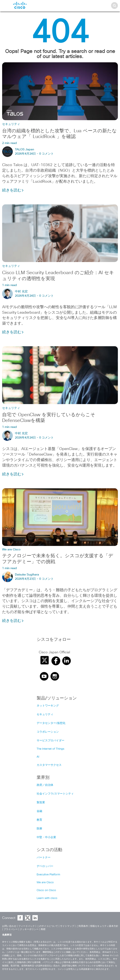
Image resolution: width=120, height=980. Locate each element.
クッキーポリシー (29, 929)
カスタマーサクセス (49, 765)
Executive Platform (48, 875)
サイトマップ (67, 926)
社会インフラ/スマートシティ (55, 794)
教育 (39, 820)
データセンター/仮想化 (51, 723)
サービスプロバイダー (51, 741)
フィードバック (27, 926)
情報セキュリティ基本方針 (104, 926)
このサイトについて (47, 926)
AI (38, 757)
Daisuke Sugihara (27, 575)
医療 (39, 829)
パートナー (44, 858)
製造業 (41, 803)
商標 (43, 929)
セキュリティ (11, 124)
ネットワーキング (48, 706)
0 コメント (46, 154)
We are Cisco (11, 550)
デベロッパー (45, 866)
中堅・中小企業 (46, 837)
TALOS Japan (25, 150)
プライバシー (11, 929)
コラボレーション (48, 732)
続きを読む (13, 190)
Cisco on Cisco (46, 890)
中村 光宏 (21, 292)
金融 (39, 811)
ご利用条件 (82, 926)
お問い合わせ (9, 926)
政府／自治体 (45, 785)
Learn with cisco (47, 898)
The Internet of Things (51, 749)
